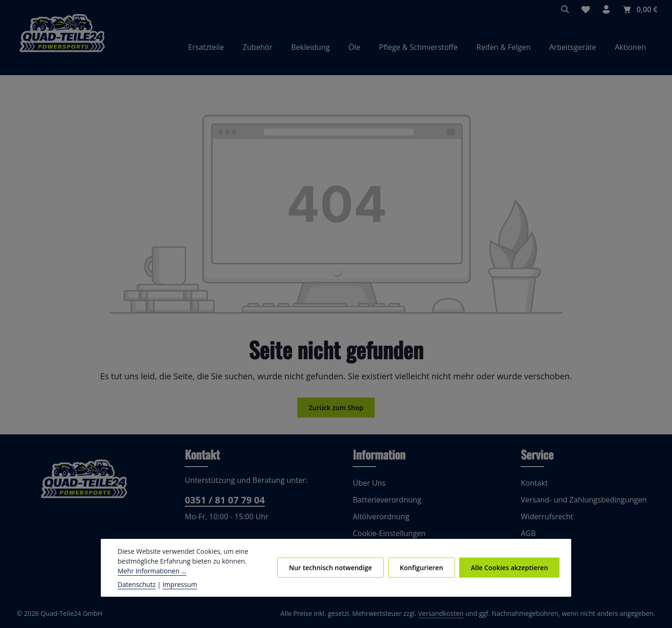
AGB (529, 534)
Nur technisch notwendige (333, 567)
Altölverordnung (379, 517)
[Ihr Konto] (607, 9)
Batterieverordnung (385, 500)
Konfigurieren (423, 567)
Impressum (175, 584)
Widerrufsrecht (545, 517)
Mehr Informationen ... (150, 571)
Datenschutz (136, 584)
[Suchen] (566, 9)
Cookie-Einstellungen (388, 534)
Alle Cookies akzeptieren (510, 567)
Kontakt (533, 483)
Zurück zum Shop (336, 408)
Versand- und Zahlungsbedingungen (581, 500)
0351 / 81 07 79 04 (224, 501)
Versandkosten (451, 614)
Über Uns (369, 483)
